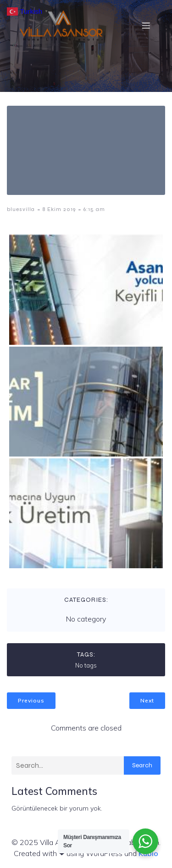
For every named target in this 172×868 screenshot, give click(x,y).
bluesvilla (21, 209)
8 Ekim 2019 (59, 209)
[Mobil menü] (146, 25)
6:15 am (94, 209)
